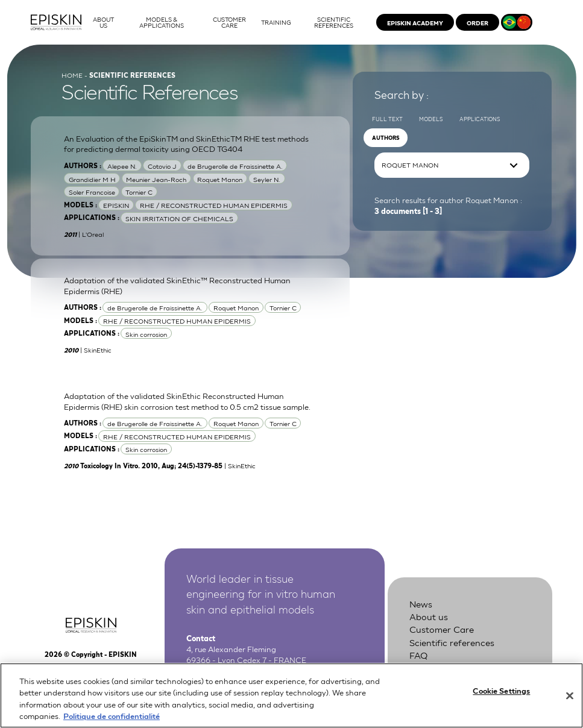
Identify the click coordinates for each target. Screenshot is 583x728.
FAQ (418, 654)
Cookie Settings (501, 697)
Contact (427, 667)
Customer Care (442, 629)
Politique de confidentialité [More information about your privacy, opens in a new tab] (112, 722)
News (421, 603)
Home (72, 75)
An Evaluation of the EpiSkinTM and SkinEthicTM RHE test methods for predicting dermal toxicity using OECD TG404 (186, 144)
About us (429, 616)
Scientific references (452, 642)
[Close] (570, 702)
